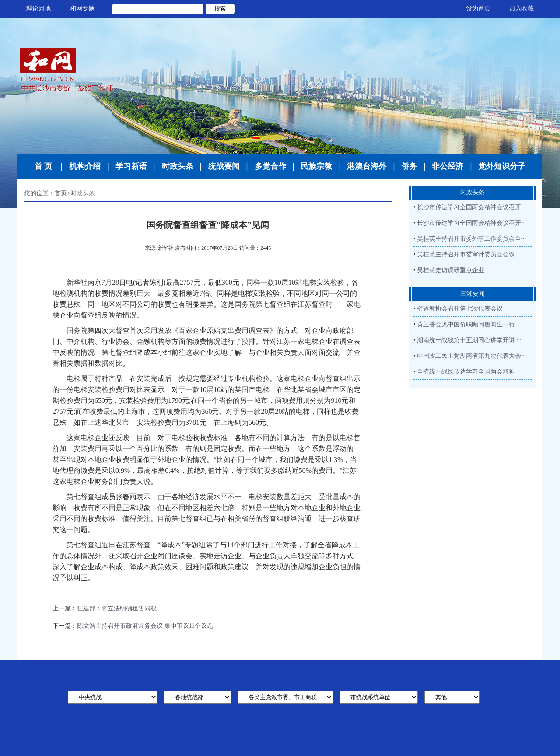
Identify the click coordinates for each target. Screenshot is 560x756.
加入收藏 (521, 9)
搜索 (220, 9)
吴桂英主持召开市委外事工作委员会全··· (471, 239)
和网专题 (82, 9)
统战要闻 (224, 166)
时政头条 (178, 166)
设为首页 (478, 9)
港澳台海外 (367, 166)
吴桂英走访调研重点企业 (451, 270)
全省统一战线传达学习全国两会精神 (466, 372)
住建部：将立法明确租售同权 (117, 608)
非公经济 (448, 166)
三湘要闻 (472, 294)
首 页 (44, 166)
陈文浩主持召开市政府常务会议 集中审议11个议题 (145, 626)
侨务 (409, 166)
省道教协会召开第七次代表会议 (460, 309)
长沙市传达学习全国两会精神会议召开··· (471, 207)
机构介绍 (85, 166)
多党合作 (270, 166)
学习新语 (131, 166)
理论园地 (38, 9)
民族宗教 (316, 166)
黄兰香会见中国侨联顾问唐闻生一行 (466, 324)
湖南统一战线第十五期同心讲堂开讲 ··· (469, 340)
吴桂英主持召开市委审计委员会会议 (466, 254)
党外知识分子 (502, 166)
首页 (61, 193)
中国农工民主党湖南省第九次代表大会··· (471, 356)
